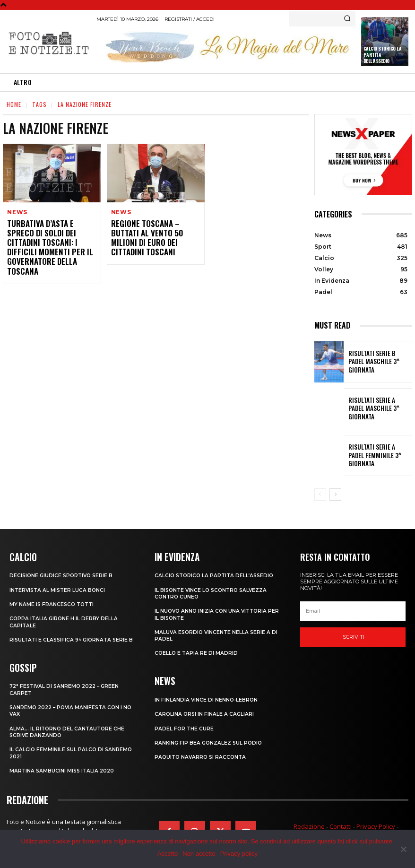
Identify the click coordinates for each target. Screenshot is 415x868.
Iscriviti (353, 637)
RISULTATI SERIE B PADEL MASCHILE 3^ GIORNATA (375, 362)
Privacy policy (239, 854)
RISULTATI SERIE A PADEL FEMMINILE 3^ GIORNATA (375, 455)
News (17, 213)
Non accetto (199, 854)
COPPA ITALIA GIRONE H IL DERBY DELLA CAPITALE (65, 621)
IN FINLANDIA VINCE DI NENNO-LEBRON (207, 698)
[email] (353, 611)
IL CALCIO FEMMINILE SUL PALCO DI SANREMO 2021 (72, 757)
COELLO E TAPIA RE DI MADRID (197, 652)
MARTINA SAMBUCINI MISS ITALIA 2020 (63, 774)
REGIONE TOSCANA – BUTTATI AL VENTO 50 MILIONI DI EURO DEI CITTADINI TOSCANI (154, 232)
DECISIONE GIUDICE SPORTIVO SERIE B (63, 575)
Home (14, 104)
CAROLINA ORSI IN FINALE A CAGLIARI (205, 712)
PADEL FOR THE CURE (185, 727)
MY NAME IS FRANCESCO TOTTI (53, 603)
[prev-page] (320, 495)
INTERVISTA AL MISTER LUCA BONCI (59, 589)
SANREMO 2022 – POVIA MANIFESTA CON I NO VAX (68, 715)
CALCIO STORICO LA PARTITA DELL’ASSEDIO (216, 575)
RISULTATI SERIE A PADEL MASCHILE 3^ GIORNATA (375, 408)
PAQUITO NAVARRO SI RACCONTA (202, 755)
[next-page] (335, 495)
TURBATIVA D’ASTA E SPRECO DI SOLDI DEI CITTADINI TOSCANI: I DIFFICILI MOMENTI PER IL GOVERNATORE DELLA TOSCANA (50, 241)
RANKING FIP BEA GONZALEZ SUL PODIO (210, 741)
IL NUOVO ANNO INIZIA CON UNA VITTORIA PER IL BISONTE (213, 614)
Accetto (168, 854)
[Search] (347, 19)
